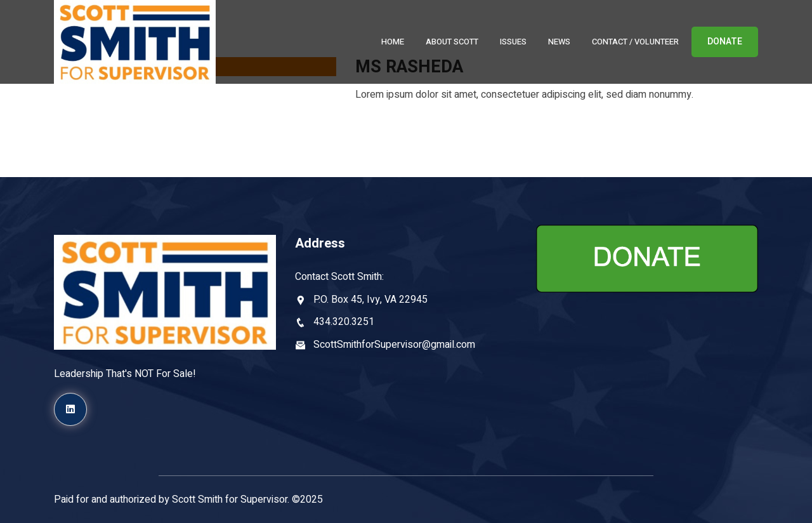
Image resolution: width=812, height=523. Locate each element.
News (559, 42)
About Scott (452, 42)
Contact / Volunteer (635, 42)
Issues (513, 42)
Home (393, 42)
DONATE (725, 42)
